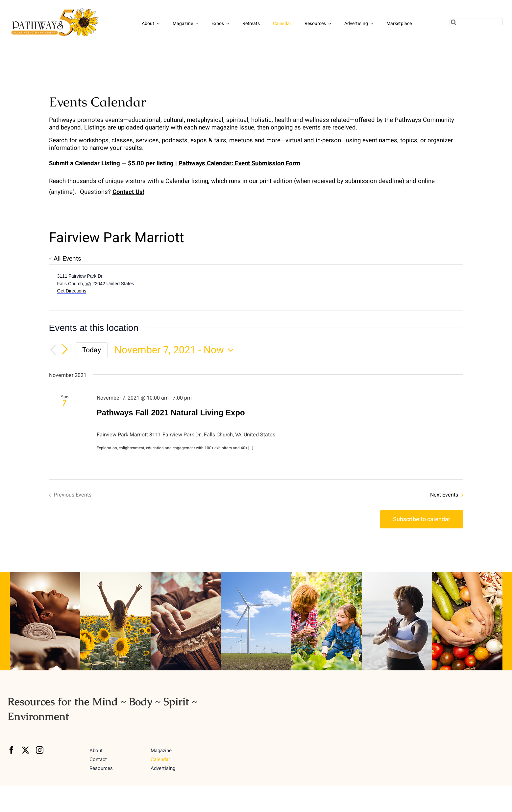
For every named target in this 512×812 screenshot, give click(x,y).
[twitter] (25, 750)
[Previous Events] (53, 350)
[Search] (454, 22)
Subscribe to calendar (422, 519)
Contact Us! (128, 192)
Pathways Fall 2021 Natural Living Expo (171, 413)
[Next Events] (65, 350)
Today (92, 350)
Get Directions (72, 291)
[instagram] (40, 750)
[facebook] (11, 750)
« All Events (65, 259)
